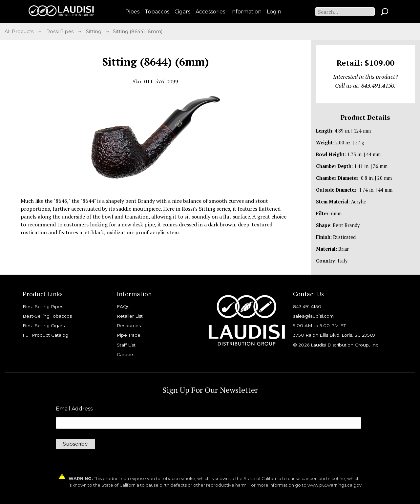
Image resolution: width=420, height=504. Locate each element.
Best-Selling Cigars (44, 325)
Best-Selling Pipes (43, 306)
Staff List (126, 345)
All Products (20, 31)
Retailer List (130, 316)
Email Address (74, 409)
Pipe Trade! (129, 335)
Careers (126, 354)
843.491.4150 (307, 306)
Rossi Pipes (61, 31)
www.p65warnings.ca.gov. (335, 485)
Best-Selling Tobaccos (47, 316)
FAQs (123, 306)
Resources (129, 325)
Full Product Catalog (45, 335)
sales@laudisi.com (313, 316)
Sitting (94, 31)
